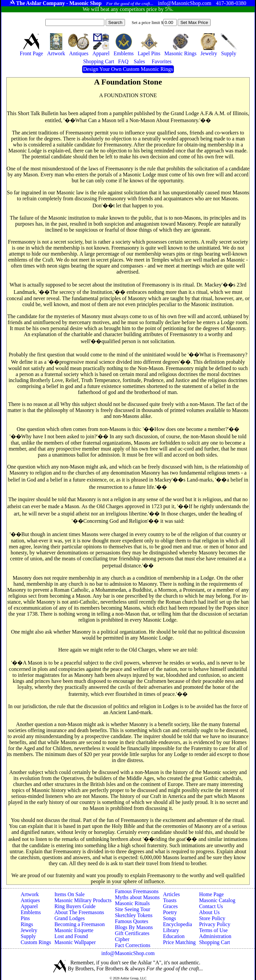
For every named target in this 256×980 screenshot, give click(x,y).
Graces (170, 906)
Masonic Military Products (83, 900)
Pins (25, 918)
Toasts (170, 900)
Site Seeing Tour (133, 909)
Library (171, 930)
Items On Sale (69, 894)
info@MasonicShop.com (128, 953)
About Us (209, 912)
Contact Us (211, 906)
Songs (169, 918)
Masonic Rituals (132, 903)
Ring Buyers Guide (75, 906)
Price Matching (179, 942)
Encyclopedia (177, 924)
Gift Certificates (132, 933)
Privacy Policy (215, 924)
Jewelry (29, 930)
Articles (171, 894)
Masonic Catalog (217, 900)
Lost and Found (71, 936)
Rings (27, 924)
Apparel (29, 906)
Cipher (122, 939)
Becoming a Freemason (79, 924)
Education (174, 936)
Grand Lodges (69, 918)
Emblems (31, 912)
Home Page (211, 894)
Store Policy (212, 918)
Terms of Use (213, 930)
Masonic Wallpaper (75, 942)
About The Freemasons (79, 912)
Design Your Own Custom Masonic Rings (128, 69)
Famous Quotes (132, 921)
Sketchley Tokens (134, 915)
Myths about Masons (137, 897)
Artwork (30, 894)
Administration (215, 936)
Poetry (170, 912)
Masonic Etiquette (74, 930)
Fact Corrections (133, 945)
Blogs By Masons (134, 927)
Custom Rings (36, 942)
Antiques (30, 900)
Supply (28, 936)
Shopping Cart (214, 942)
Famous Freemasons (137, 891)
